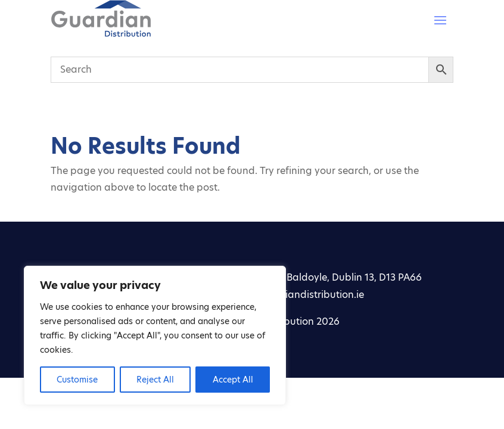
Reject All (155, 380)
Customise (77, 380)
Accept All (233, 380)
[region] (155, 335)
